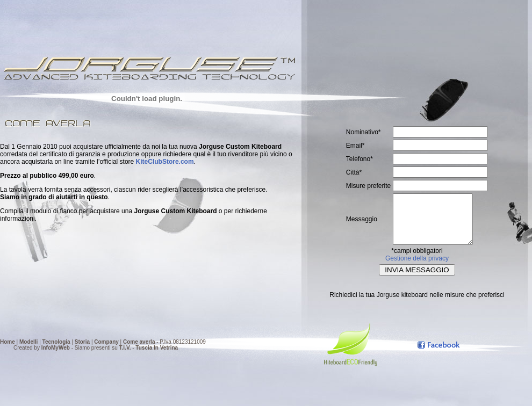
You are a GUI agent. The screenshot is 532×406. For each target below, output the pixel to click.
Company (106, 342)
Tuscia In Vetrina (157, 348)
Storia (82, 342)
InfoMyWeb (56, 348)
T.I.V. (125, 348)
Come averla (139, 342)
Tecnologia (56, 342)
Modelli (28, 342)
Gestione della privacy (417, 268)
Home (8, 342)
